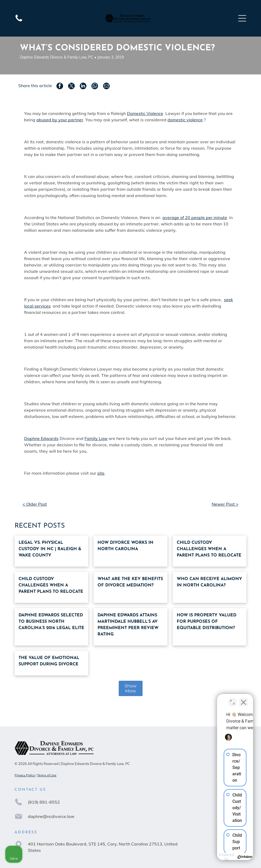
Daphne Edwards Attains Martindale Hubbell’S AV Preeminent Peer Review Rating (128, 625)
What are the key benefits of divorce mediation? (130, 582)
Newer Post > (225, 504)
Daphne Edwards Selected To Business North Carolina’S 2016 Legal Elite (51, 622)
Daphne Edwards (41, 438)
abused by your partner (60, 120)
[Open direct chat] (232, 699)
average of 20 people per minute (195, 217)
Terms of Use (47, 775)
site (101, 473)
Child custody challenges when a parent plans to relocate (209, 549)
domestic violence (185, 120)
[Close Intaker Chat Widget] (244, 699)
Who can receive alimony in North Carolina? (209, 582)
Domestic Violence (145, 113)
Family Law (96, 438)
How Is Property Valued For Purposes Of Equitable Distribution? (207, 622)
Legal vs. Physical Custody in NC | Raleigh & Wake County (50, 549)
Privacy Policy (25, 775)
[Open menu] (242, 18)
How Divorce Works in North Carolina (125, 546)
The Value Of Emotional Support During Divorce (49, 661)
